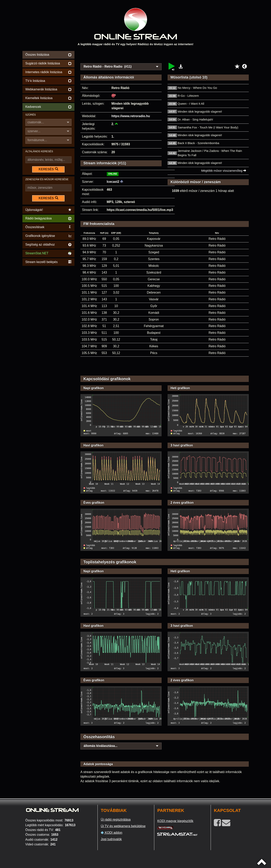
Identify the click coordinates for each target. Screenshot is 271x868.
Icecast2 (113, 182)
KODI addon (111, 833)
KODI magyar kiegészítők (175, 821)
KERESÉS (48, 169)
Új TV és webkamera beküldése (123, 826)
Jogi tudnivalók (111, 839)
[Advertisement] (165, 56)
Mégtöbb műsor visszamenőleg (224, 171)
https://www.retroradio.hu (131, 116)
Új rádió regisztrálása (116, 820)
